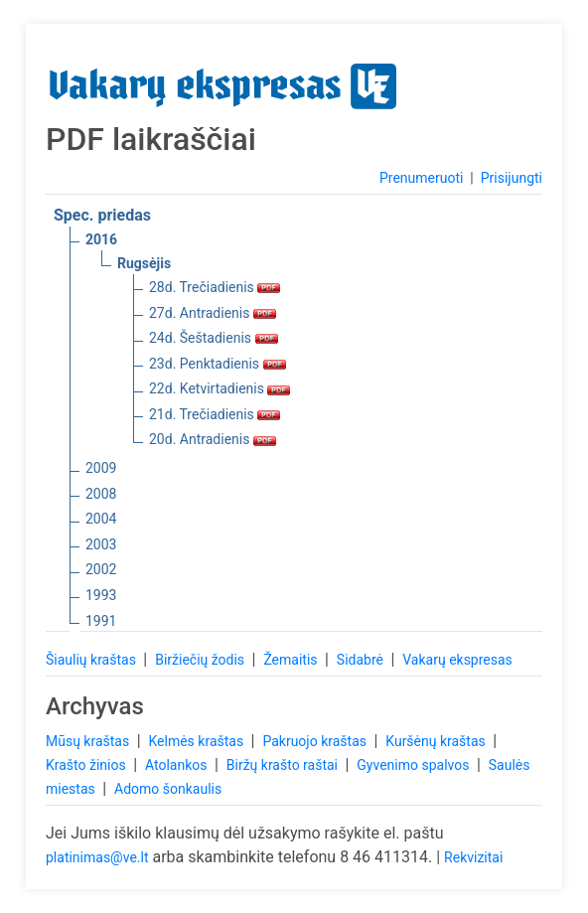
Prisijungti (512, 178)
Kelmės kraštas (197, 741)
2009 (101, 468)
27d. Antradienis (213, 313)
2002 (101, 569)
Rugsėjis (144, 263)
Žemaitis (292, 660)
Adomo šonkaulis (168, 789)
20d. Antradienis (213, 439)
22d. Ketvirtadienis (220, 388)
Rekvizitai (473, 857)
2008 (101, 494)
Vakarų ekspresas (457, 660)
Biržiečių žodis (201, 660)
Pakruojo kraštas (316, 741)
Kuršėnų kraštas (437, 741)
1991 (101, 621)
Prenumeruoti (421, 178)
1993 (101, 595)
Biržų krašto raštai (284, 765)
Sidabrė (362, 660)
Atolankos (178, 765)
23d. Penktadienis (218, 364)
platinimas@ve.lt (97, 857)
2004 (101, 519)
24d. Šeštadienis (214, 338)
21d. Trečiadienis (215, 414)
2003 (101, 544)
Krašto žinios (87, 765)
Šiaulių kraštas (92, 660)
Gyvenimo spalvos (415, 765)
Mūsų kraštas (89, 741)
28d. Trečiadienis (215, 287)
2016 (101, 239)
